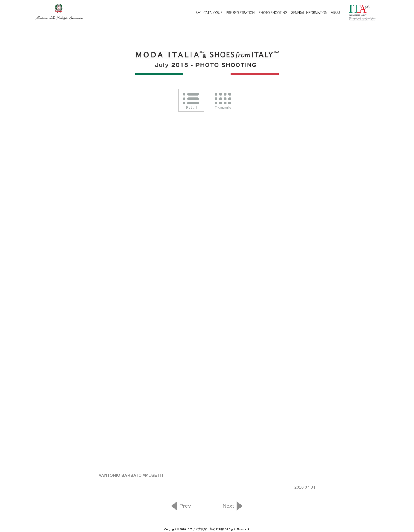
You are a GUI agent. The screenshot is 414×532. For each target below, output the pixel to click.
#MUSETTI (153, 475)
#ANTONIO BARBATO (120, 475)
